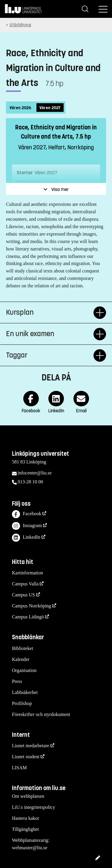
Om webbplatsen (28, 796)
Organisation (24, 670)
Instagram (27, 526)
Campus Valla (25, 584)
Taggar (50, 355)
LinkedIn (26, 538)
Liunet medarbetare (31, 746)
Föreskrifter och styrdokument (41, 714)
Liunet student (26, 757)
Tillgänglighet (25, 829)
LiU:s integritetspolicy (33, 807)
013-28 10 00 (30, 482)
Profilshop (22, 703)
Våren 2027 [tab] (50, 108)
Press (17, 681)
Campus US (23, 595)
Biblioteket (23, 648)
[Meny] (103, 9)
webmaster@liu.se (30, 848)
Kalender (21, 659)
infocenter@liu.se (35, 473)
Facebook (27, 514)
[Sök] (85, 9)
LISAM (19, 768)
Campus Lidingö (28, 617)
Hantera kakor (26, 818)
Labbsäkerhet (25, 692)
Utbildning (20, 25)
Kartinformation (27, 573)
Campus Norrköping (32, 606)
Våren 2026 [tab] (20, 108)
